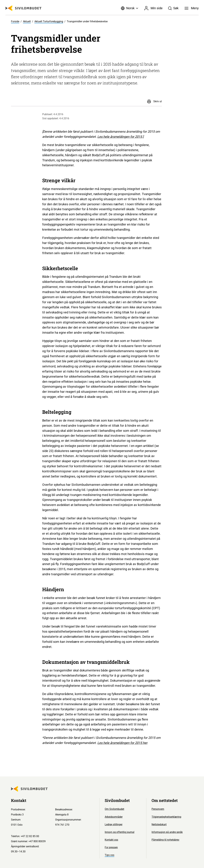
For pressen (111, 847)
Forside (15, 21)
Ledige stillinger (114, 824)
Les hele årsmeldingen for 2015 (120, 137)
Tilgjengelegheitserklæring (166, 817)
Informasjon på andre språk (167, 832)
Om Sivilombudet (114, 809)
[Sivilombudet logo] (23, 8)
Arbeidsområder (114, 817)
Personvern (158, 809)
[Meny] (192, 8)
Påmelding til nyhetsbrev (165, 840)
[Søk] (173, 8)
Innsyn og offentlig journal (120, 832)
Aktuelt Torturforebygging (49, 21)
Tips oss (109, 855)
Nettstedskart (159, 824)
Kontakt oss (111, 840)
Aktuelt (27, 21)
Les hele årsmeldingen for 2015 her (122, 743)
